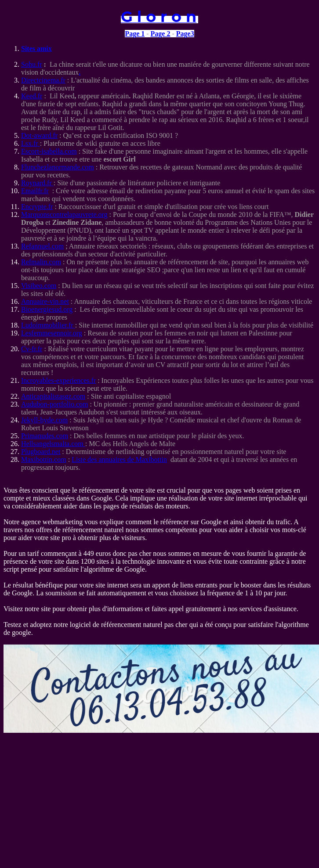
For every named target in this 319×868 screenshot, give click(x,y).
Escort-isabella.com (49, 151)
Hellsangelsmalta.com (52, 444)
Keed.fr (32, 96)
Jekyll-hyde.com (44, 420)
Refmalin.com (41, 262)
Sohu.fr (32, 64)
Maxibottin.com (44, 459)
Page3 (185, 34)
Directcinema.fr (43, 80)
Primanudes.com (45, 436)
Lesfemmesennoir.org (52, 333)
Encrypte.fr (37, 207)
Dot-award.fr (39, 135)
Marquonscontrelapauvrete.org (64, 214)
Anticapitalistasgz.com (53, 396)
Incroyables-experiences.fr (58, 380)
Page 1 (135, 34)
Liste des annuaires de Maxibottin (119, 459)
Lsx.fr (31, 143)
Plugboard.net (41, 452)
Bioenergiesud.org (47, 309)
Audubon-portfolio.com (54, 404)
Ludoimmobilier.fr (48, 325)
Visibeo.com (39, 286)
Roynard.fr (37, 183)
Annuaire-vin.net (45, 301)
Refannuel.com (42, 246)
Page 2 (161, 34)
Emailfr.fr (35, 191)
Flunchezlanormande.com (58, 167)
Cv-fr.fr (32, 349)
